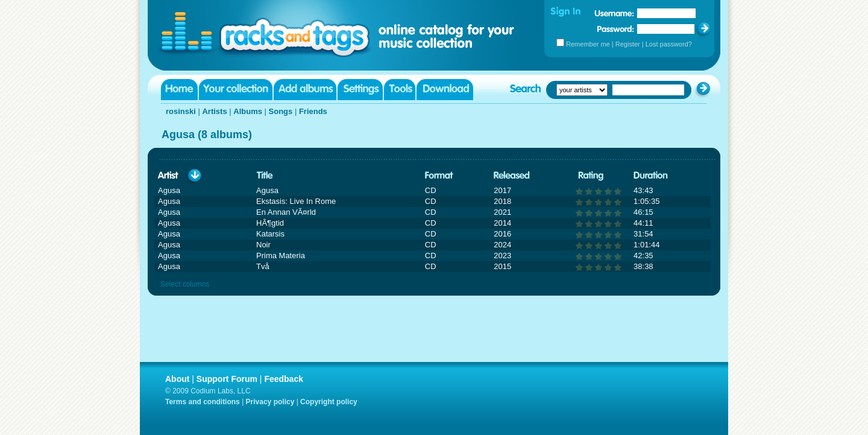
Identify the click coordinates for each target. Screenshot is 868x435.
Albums (248, 111)
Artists (214, 111)
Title (265, 176)
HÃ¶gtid (270, 223)
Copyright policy (329, 402)
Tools (400, 90)
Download (445, 90)
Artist (168, 176)
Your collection (236, 90)
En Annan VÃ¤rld (286, 212)
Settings (360, 90)
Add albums (305, 90)
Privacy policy (270, 402)
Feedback (284, 379)
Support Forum (227, 379)
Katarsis (270, 234)
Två (263, 266)
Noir (263, 245)
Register (628, 44)
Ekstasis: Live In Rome (296, 201)
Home (179, 90)
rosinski (181, 111)
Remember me (588, 44)
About (177, 379)
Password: (616, 29)
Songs (281, 111)
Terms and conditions (203, 402)
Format (439, 176)
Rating (591, 176)
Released (512, 176)
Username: (614, 13)
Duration (651, 176)
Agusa (267, 190)
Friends (313, 111)
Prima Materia (281, 256)
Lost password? (669, 44)
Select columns (185, 284)
